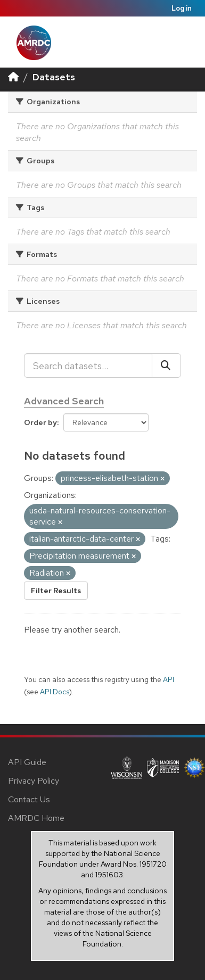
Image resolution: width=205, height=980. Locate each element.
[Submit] (166, 366)
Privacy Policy (34, 781)
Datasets (54, 77)
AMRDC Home (36, 818)
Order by (40, 422)
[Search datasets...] (88, 366)
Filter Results (56, 591)
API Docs (55, 692)
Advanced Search (64, 401)
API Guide (27, 762)
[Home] (13, 77)
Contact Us (29, 799)
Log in (182, 8)
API (169, 679)
